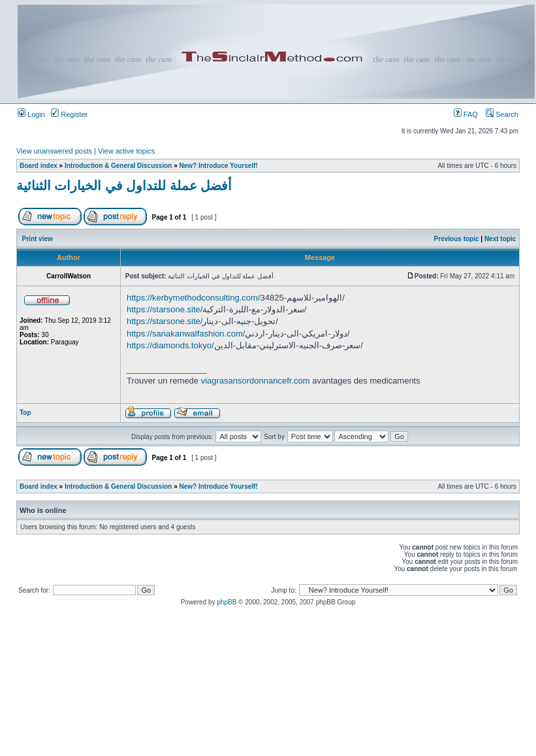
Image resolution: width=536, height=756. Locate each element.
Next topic (500, 239)
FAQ (466, 114)
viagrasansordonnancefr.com (256, 381)
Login (31, 114)
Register (69, 114)
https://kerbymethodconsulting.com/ (194, 298)
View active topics (126, 151)
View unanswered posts (54, 151)
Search (502, 114)
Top (25, 413)
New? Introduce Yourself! (219, 166)
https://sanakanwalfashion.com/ (186, 334)
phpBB (227, 602)
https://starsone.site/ (165, 309)
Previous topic (457, 239)
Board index (39, 166)
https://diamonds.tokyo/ (170, 345)
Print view (38, 239)
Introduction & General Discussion (118, 166)
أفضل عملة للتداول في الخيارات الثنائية (124, 186)
